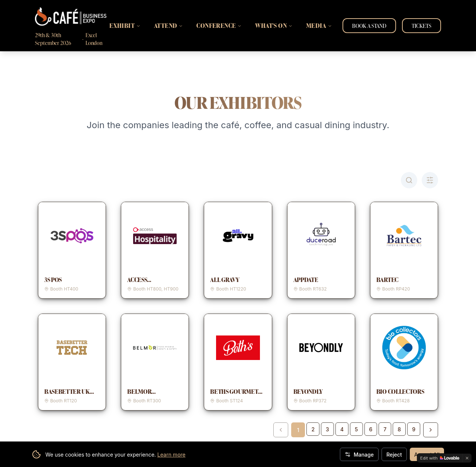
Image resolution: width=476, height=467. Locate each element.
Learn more (171, 455)
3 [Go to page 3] (327, 429)
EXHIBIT (125, 26)
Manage (359, 455)
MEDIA (319, 26)
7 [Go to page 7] (385, 429)
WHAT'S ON (274, 26)
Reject (394, 455)
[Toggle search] (409, 180)
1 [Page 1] (298, 430)
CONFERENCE (219, 26)
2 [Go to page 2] (313, 429)
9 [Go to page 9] (414, 429)
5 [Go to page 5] (356, 429)
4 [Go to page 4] (342, 429)
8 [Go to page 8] (399, 429)
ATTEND (168, 26)
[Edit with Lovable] (440, 458)
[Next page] (431, 430)
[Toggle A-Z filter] (430, 180)
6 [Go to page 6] (371, 429)
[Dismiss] (467, 458)
